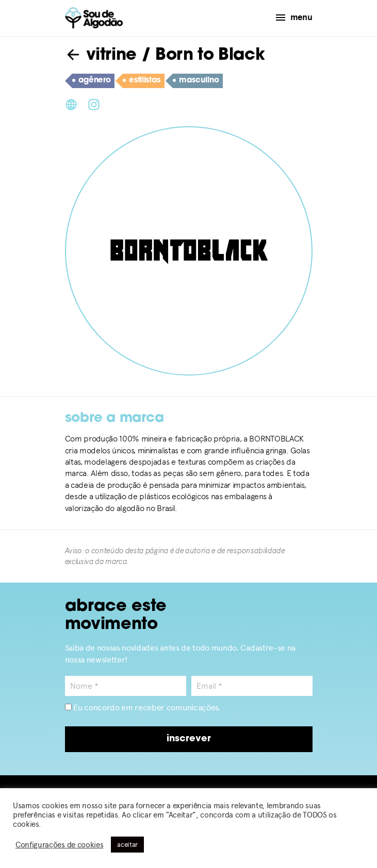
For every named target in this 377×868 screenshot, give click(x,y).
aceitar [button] (127, 845)
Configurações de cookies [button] (59, 845)
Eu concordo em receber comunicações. (143, 708)
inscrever (189, 739)
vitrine (101, 56)
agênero (92, 81)
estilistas (142, 81)
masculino (196, 81)
